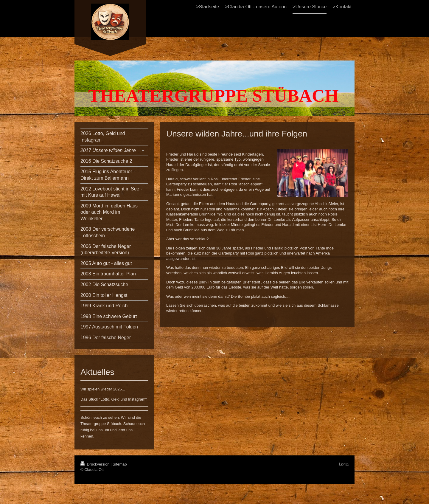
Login (344, 464)
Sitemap (120, 464)
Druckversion (95, 464)
